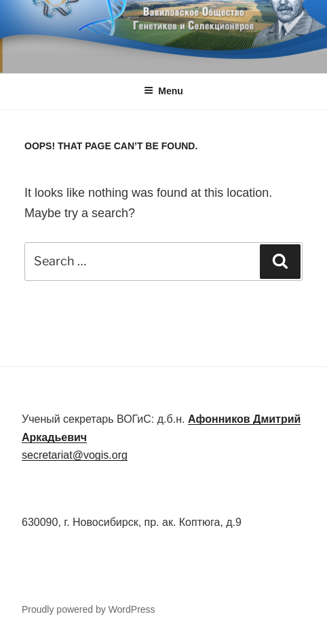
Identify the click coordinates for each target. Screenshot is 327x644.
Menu (163, 91)
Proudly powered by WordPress (89, 609)
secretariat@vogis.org (75, 455)
